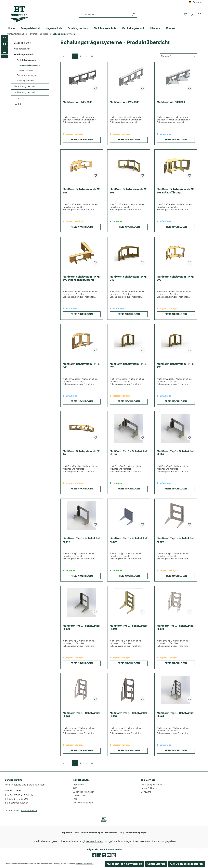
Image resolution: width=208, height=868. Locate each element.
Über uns (19, 98)
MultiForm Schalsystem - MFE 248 (128, 278)
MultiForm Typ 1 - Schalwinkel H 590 (128, 715)
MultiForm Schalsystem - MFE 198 (128, 191)
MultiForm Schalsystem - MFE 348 (81, 366)
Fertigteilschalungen (26, 60)
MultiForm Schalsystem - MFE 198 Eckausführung (175, 191)
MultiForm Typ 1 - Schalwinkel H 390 (81, 628)
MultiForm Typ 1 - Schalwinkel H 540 (81, 715)
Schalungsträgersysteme (30, 65)
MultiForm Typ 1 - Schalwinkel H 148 (128, 453)
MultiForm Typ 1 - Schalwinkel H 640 (175, 715)
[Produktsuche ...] (105, 15)
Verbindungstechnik (25, 92)
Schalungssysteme (27, 70)
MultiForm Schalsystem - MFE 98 (81, 453)
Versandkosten (94, 842)
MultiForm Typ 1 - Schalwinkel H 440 (128, 628)
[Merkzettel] (186, 15)
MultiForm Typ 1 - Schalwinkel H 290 (128, 540)
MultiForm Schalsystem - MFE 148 (81, 191)
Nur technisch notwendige (124, 864)
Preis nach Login (82, 140)
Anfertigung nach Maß (151, 785)
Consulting (146, 792)
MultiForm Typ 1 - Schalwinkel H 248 (81, 540)
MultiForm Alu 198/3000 (125, 102)
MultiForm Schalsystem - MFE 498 (175, 366)
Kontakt (18, 104)
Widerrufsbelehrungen (84, 792)
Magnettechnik (22, 49)
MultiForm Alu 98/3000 (171, 102)
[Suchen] (134, 15)
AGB (75, 788)
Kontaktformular (29, 811)
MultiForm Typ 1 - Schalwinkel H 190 (175, 453)
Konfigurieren (156, 864)
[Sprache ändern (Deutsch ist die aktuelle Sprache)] (196, 2)
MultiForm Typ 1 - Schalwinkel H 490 (175, 628)
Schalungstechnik (24, 55)
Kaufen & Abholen (149, 788)
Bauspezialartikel (23, 43)
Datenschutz (79, 796)
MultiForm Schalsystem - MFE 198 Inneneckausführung (81, 278)
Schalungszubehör (25, 81)
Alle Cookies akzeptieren (186, 864)
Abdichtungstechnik (25, 87)
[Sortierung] (178, 56)
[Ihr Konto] (193, 15)
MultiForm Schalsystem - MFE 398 (128, 366)
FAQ (75, 799)
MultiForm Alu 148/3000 (78, 102)
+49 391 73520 (13, 791)
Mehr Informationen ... (85, 864)
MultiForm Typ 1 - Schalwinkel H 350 (175, 540)
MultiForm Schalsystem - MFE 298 (175, 278)
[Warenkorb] (199, 15)
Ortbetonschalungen (27, 75)
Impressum (78, 785)
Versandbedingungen (83, 803)
